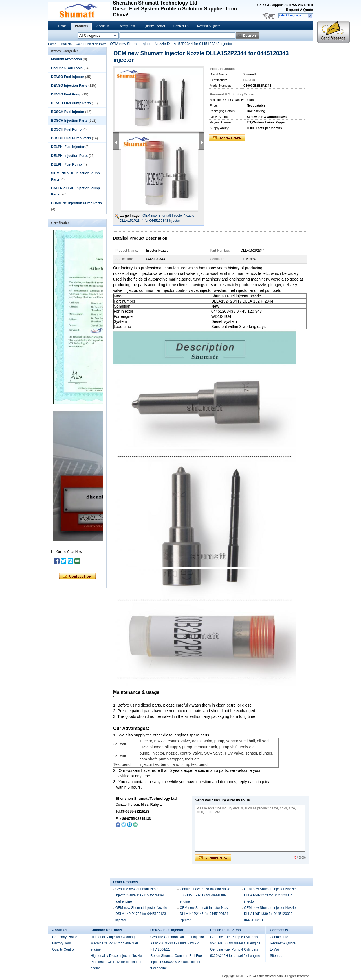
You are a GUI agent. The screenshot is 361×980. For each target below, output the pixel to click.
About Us (103, 26)
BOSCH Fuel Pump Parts (71, 138)
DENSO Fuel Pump (66, 94)
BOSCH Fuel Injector (68, 112)
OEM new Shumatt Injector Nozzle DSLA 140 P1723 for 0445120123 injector (141, 914)
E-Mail (275, 949)
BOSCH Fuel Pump (66, 129)
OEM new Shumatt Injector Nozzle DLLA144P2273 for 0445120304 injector (270, 895)
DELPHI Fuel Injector (68, 147)
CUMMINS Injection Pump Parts (76, 203)
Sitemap (276, 956)
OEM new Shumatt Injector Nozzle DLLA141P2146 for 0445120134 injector (205, 914)
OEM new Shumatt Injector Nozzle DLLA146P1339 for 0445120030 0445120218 (270, 914)
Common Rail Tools (67, 68)
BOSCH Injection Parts (91, 44)
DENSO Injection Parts (69, 86)
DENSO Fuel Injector (68, 77)
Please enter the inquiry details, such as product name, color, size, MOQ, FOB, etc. (250, 828)
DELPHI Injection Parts (69, 156)
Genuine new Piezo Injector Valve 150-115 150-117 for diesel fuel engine (205, 895)
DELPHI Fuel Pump (66, 164)
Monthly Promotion (66, 59)
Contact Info (279, 937)
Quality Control (154, 26)
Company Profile (65, 937)
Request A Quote (300, 10)
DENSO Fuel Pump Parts (71, 103)
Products (81, 26)
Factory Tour (126, 26)
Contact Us (181, 26)
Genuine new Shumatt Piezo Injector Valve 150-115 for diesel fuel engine (139, 895)
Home (62, 26)
